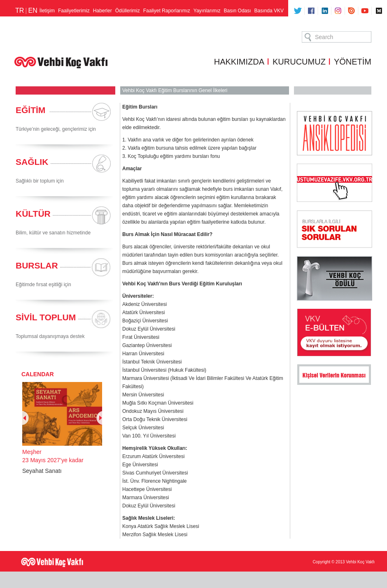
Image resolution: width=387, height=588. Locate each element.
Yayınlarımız (207, 11)
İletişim (47, 11)
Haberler (103, 11)
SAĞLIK (32, 162)
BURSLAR (37, 265)
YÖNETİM (353, 62)
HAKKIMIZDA (239, 62)
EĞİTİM (30, 110)
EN (33, 10)
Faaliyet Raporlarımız (167, 11)
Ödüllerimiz (128, 11)
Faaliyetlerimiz (74, 11)
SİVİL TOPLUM (46, 317)
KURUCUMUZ (299, 62)
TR (20, 10)
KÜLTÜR (33, 214)
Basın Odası (238, 11)
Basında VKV (269, 11)
